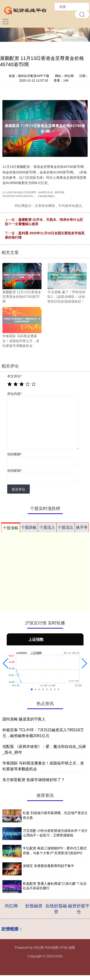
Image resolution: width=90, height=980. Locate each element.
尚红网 (11, 906)
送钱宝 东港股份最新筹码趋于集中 (48, 866)
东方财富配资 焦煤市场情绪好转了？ (34, 780)
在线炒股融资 (56, 909)
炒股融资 (34, 906)
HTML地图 (67, 948)
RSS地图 (51, 948)
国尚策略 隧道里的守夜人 (24, 719)
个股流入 (47, 527)
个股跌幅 (29, 527)
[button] (6, 663)
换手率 (82, 527)
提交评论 (18, 489)
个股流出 (66, 527)
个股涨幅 (11, 528)
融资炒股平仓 (79, 909)
